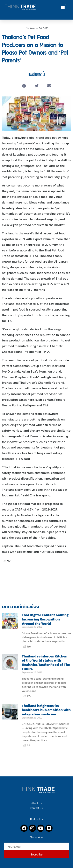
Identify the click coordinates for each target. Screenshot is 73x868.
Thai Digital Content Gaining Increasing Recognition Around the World (45, 619)
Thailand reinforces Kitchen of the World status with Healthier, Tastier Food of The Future (46, 663)
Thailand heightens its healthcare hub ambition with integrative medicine (46, 710)
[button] (63, 7)
